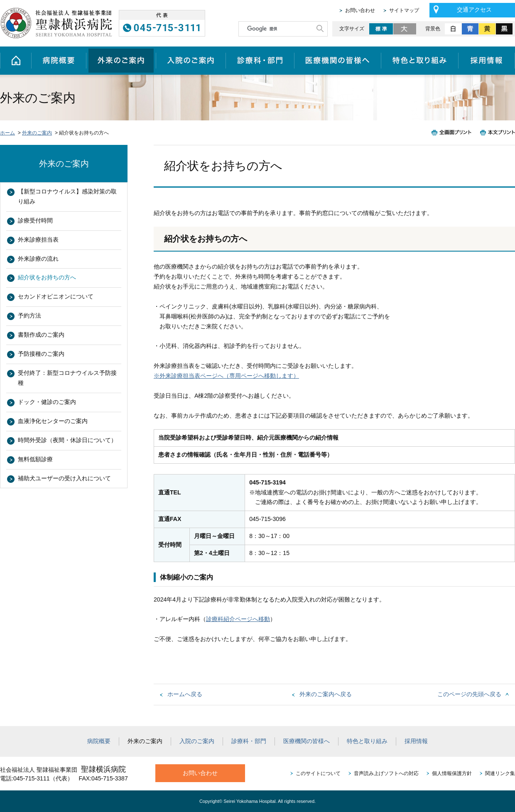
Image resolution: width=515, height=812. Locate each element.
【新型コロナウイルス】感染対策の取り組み (67, 196)
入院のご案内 (191, 61)
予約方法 (29, 316)
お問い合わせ (360, 10)
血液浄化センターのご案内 (53, 421)
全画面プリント (454, 133)
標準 (381, 29)
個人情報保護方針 (452, 773)
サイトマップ (404, 10)
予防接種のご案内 (41, 354)
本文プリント (495, 133)
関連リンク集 (500, 773)
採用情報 (487, 61)
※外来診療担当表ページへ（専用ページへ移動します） (226, 376)
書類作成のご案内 (41, 335)
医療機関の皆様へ (337, 61)
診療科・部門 (260, 61)
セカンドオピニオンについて (56, 296)
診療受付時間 (35, 220)
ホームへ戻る (185, 694)
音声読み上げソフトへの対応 (386, 773)
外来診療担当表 (38, 240)
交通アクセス (474, 10)
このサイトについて (318, 773)
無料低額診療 (35, 459)
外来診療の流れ (38, 259)
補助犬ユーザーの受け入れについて (64, 478)
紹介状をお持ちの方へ (47, 277)
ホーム (16, 61)
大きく (405, 29)
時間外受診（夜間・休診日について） (67, 440)
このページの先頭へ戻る (469, 694)
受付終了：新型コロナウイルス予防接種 (67, 378)
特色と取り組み (420, 61)
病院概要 (59, 61)
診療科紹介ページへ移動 (238, 619)
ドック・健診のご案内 (47, 402)
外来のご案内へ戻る (326, 694)
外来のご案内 (121, 61)
